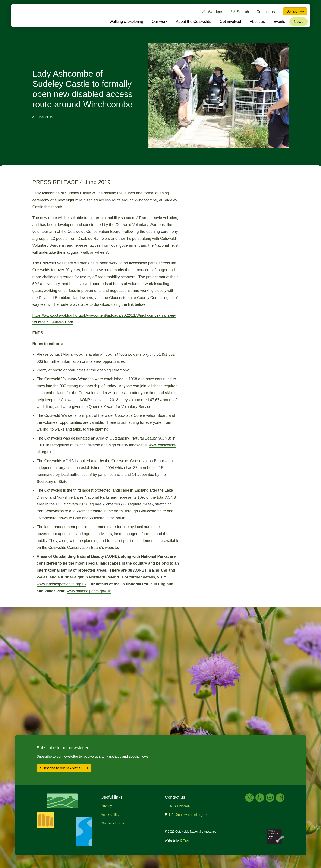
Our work (160, 22)
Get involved (230, 22)
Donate (295, 12)
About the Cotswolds (194, 22)
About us (257, 22)
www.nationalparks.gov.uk (89, 591)
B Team (185, 840)
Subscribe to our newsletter (64, 768)
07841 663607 (180, 806)
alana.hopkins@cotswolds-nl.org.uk (123, 354)
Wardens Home (113, 823)
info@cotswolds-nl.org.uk (188, 815)
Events (279, 22)
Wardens (211, 12)
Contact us (265, 12)
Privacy (106, 806)
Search (239, 12)
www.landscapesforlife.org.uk (62, 584)
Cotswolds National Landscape (36, 16)
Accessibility (110, 815)
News (298, 22)
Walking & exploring (126, 22)
